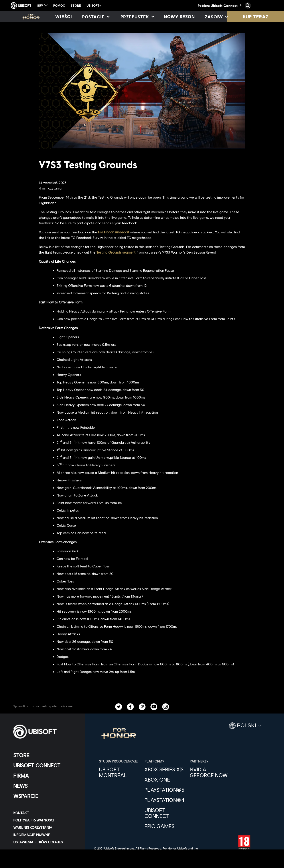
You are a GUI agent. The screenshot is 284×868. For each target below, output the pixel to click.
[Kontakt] (45, 813)
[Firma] (45, 776)
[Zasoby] (216, 17)
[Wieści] (64, 17)
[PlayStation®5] (165, 790)
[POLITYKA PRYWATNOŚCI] (45, 820)
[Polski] (245, 727)
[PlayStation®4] (165, 800)
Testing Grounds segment (116, 252)
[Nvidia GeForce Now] (210, 772)
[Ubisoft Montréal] (119, 772)
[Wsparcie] (45, 796)
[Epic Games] (165, 826)
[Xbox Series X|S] (165, 769)
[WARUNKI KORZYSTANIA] (45, 827)
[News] (45, 786)
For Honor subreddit (114, 232)
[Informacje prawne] (45, 835)
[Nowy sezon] (179, 17)
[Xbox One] (165, 780)
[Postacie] (96, 17)
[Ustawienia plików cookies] (38, 842)
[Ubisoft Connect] (45, 765)
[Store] (45, 755)
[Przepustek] (137, 17)
